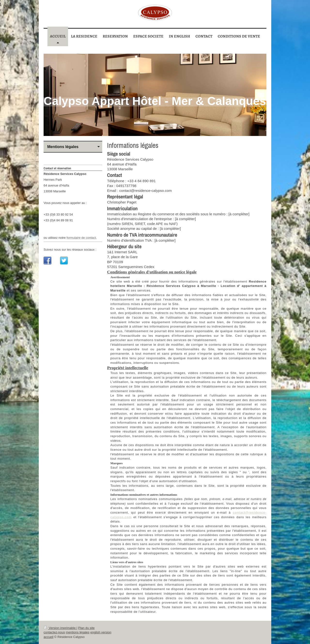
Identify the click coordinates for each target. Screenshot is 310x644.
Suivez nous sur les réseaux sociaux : (70, 250)
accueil (48, 637)
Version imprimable (60, 628)
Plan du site (86, 628)
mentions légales (78, 632)
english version (101, 632)
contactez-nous (54, 632)
